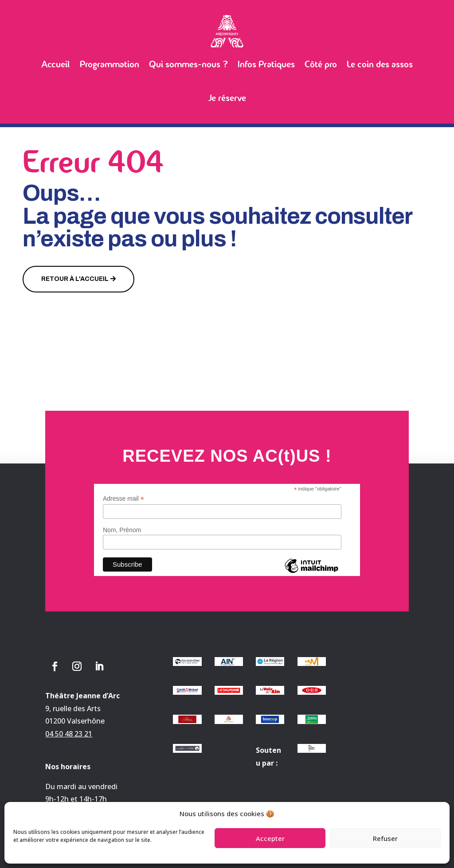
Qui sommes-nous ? (188, 64)
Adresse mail (123, 499)
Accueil (56, 64)
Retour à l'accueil (75, 279)
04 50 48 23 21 (69, 734)
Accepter (270, 838)
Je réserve (227, 98)
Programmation (110, 64)
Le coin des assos (380, 64)
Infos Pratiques (266, 64)
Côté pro (321, 64)
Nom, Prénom (122, 530)
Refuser (385, 838)
